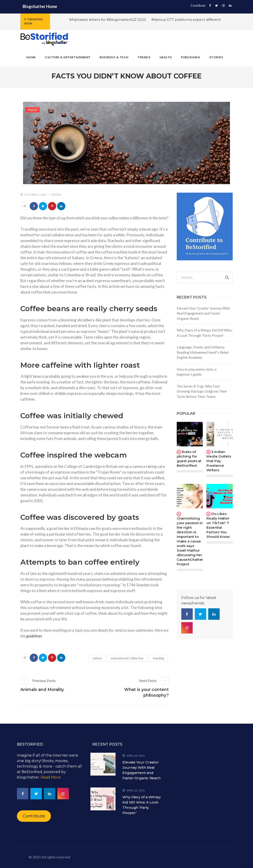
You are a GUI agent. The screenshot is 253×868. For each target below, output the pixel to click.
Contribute (198, 5)
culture (97, 658)
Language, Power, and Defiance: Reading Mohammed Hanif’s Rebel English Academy (203, 352)
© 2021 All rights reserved (49, 857)
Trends (32, 110)
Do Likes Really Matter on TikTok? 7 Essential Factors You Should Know (218, 525)
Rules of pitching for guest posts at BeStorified (189, 459)
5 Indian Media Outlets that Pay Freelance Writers (219, 461)
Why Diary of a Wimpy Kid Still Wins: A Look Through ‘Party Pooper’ (205, 333)
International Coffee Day (127, 658)
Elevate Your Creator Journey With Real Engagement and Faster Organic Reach (203, 313)
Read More (51, 777)
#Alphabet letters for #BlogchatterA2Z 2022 (108, 20)
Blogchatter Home (40, 6)
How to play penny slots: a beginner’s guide (197, 372)
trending (158, 658)
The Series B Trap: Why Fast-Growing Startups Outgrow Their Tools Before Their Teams (202, 391)
